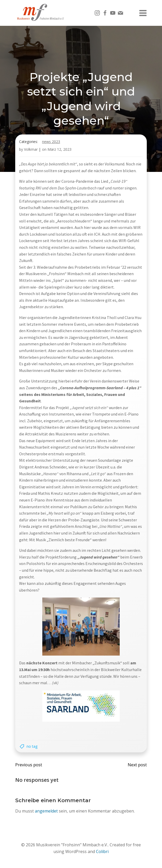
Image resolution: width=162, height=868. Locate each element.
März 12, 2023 (59, 149)
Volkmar (31, 149)
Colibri (102, 851)
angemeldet (46, 811)
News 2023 (51, 142)
